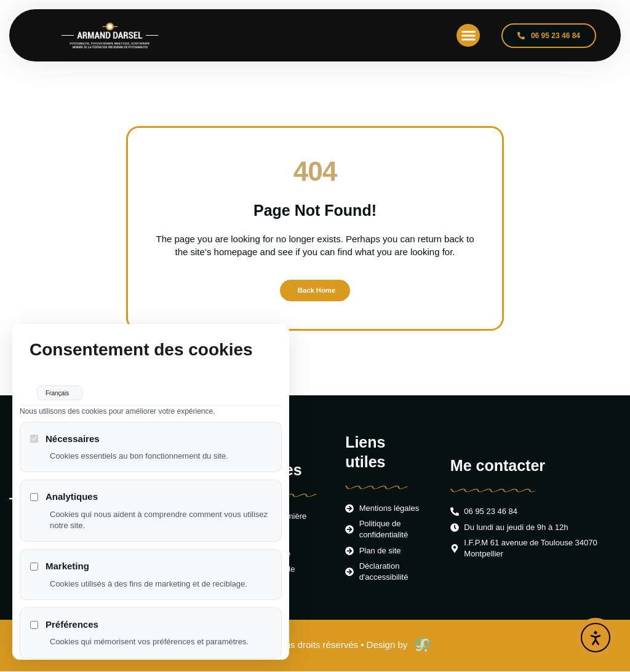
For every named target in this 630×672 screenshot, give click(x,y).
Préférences (64, 634)
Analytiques (64, 507)
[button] (468, 36)
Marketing (60, 576)
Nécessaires (65, 449)
